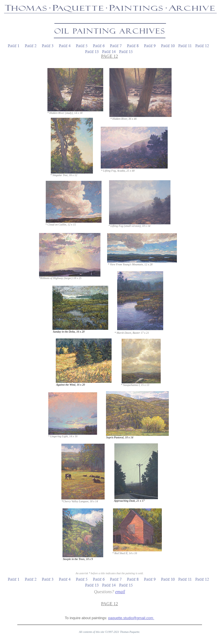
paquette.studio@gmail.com (131, 618)
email (120, 592)
